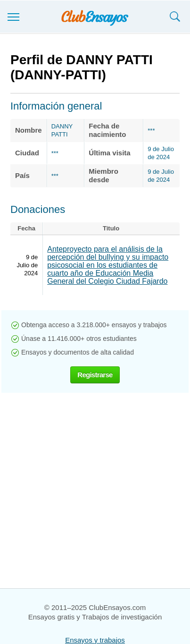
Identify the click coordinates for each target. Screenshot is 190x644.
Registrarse (95, 375)
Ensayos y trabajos (95, 640)
